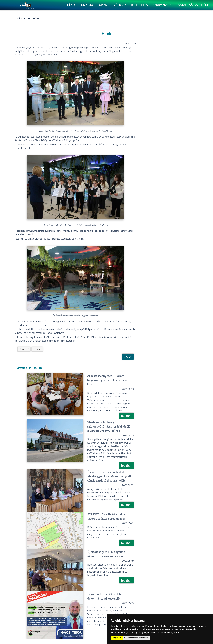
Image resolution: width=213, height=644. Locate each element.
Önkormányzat (162, 5)
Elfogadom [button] (117, 638)
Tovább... (127, 416)
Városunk (121, 5)
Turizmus (104, 5)
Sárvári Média (199, 5)
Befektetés (139, 5)
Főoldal (21, 18)
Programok (86, 5)
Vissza (128, 357)
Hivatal (181, 5)
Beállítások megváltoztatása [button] (136, 638)
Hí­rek (71, 5)
